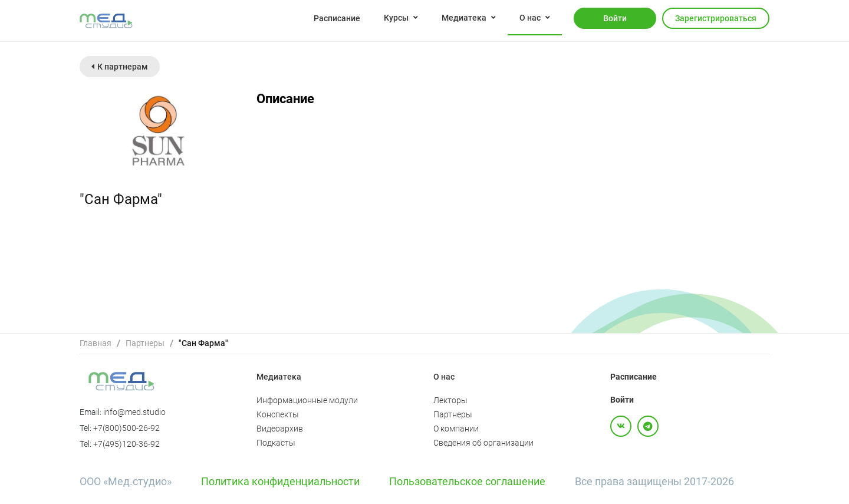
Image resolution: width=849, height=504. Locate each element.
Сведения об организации (483, 443)
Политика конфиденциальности (280, 481)
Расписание (337, 18)
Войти (615, 18)
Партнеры (145, 343)
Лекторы (450, 400)
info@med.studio (134, 412)
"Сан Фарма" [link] (203, 343)
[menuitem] (337, 18)
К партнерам (120, 67)
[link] (96, 343)
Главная (96, 343)
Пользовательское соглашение (467, 481)
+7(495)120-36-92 (126, 444)
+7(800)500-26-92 (126, 428)
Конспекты (278, 414)
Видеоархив (280, 429)
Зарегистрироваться (716, 18)
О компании (456, 429)
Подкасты (276, 443)
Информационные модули (307, 400)
